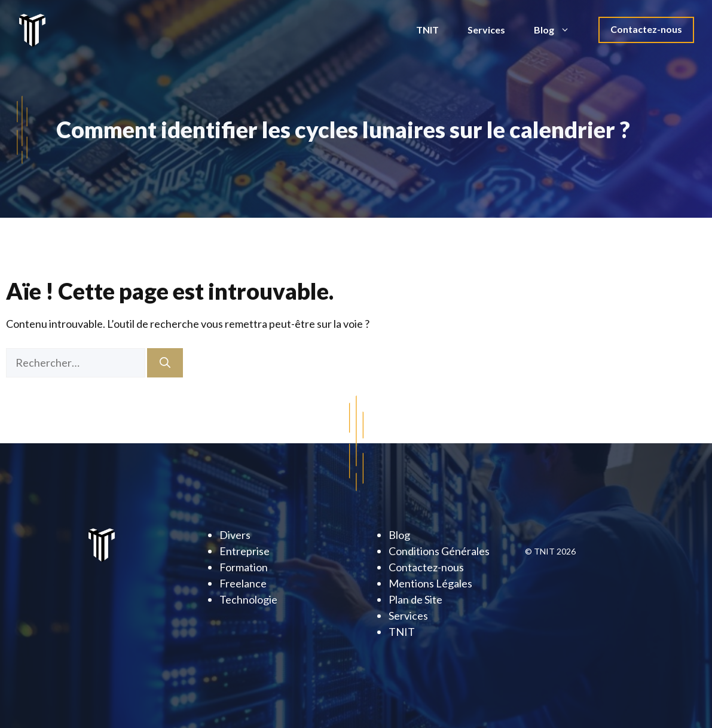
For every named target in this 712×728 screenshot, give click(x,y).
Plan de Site (415, 599)
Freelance (243, 583)
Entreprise (245, 551)
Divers (235, 535)
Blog (559, 30)
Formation (244, 567)
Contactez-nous (646, 29)
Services (486, 30)
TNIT (427, 30)
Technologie (248, 599)
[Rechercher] (165, 363)
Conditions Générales (439, 551)
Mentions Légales (430, 583)
